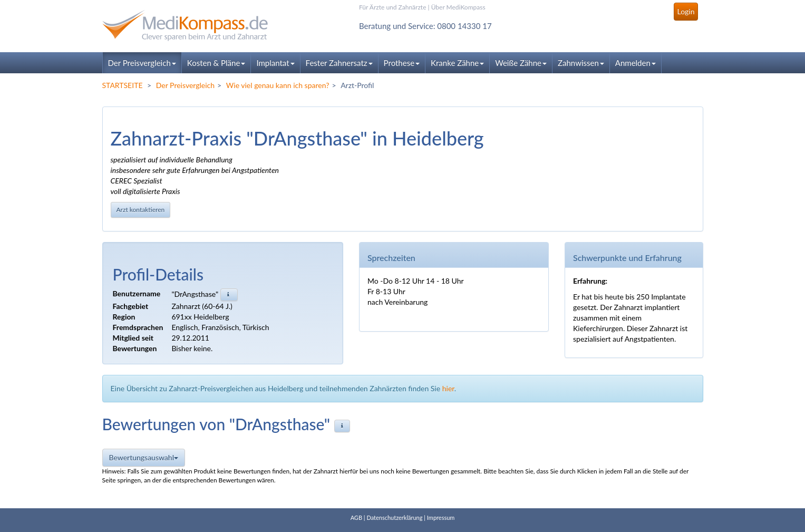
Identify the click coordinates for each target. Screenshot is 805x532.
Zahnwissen (581, 63)
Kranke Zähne (457, 63)
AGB (356, 518)
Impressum (441, 518)
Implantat (275, 63)
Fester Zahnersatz (339, 63)
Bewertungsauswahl (144, 457)
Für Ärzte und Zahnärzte (392, 7)
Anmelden (636, 63)
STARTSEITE (123, 85)
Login (686, 11)
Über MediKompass (458, 7)
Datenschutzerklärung (394, 518)
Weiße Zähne (521, 63)
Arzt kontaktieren (141, 210)
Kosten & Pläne (216, 63)
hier (448, 388)
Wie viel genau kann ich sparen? (278, 85)
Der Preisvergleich (142, 63)
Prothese (402, 63)
